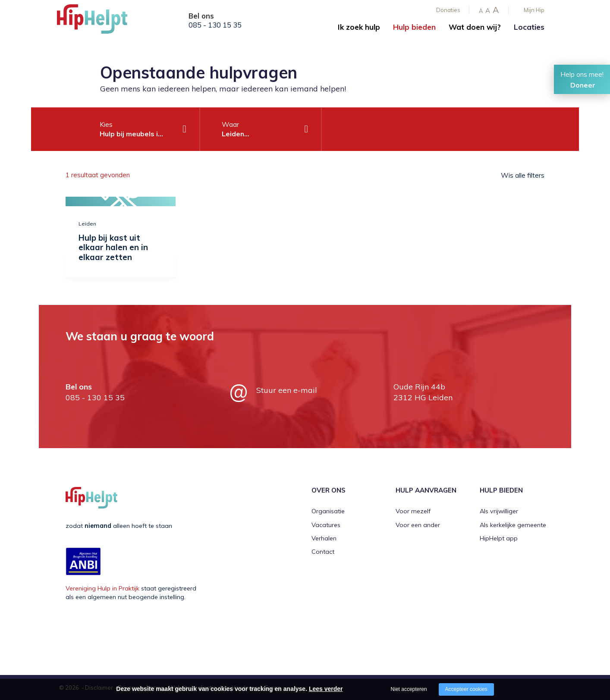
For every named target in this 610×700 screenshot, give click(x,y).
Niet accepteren (409, 689)
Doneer (583, 85)
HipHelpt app (499, 538)
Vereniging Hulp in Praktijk (102, 588)
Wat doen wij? (475, 27)
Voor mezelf (413, 511)
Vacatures (326, 525)
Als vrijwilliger (499, 511)
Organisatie (328, 511)
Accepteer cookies (466, 689)
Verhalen (324, 538)
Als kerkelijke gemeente (513, 525)
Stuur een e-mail (287, 390)
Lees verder (326, 689)
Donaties (448, 10)
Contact (323, 552)
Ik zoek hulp (359, 27)
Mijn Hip (534, 10)
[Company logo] (100, 22)
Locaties (529, 27)
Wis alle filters (523, 175)
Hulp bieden (414, 27)
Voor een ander (418, 525)
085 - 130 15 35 (215, 25)
